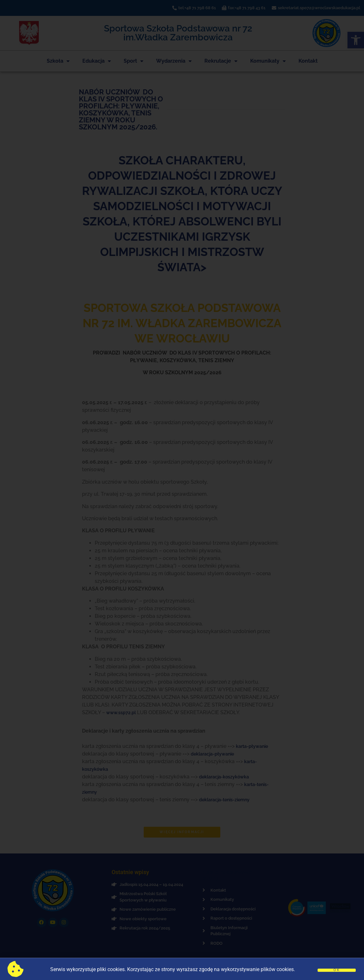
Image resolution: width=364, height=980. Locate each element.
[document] (182, 490)
